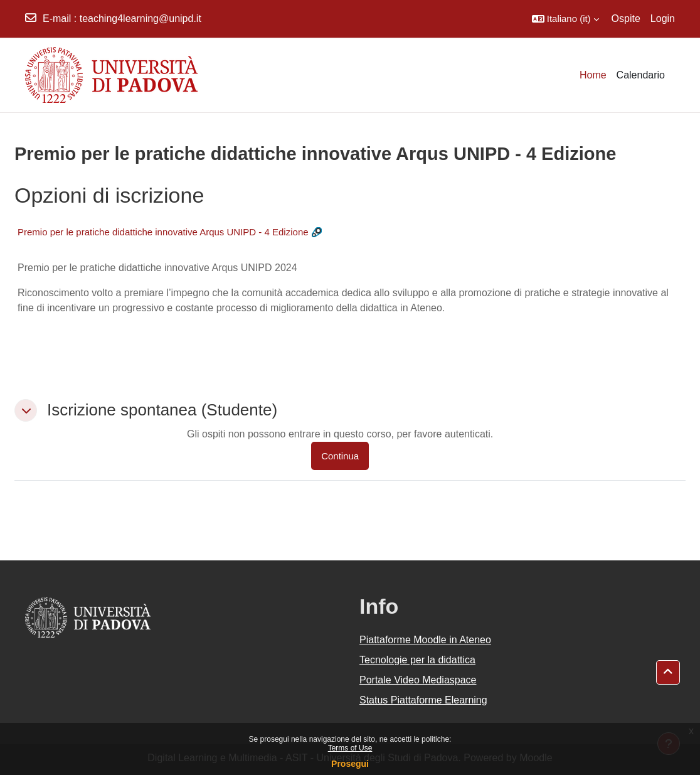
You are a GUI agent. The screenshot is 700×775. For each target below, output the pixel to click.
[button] (565, 19)
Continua (340, 456)
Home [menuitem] (593, 75)
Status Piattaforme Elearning (423, 700)
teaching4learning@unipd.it (141, 19)
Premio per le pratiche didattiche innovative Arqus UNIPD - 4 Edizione (163, 232)
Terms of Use (350, 748)
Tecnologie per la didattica (417, 660)
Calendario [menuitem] (641, 75)
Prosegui (350, 764)
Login (663, 19)
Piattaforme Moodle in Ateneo (425, 640)
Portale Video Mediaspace (418, 680)
